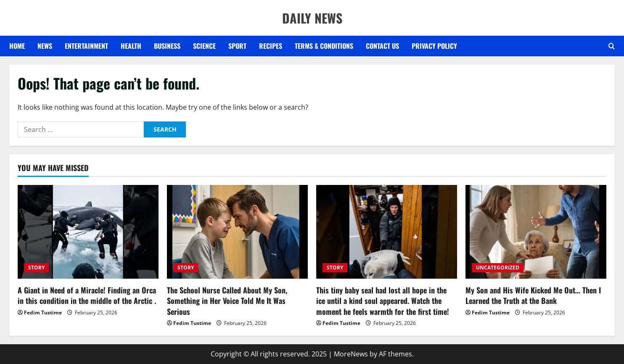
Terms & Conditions (324, 46)
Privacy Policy (434, 46)
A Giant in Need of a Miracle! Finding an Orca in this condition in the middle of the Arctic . (87, 295)
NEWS (45, 46)
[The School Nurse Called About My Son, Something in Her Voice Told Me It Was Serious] (237, 232)
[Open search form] (612, 46)
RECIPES (271, 46)
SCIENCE (204, 46)
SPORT (237, 46)
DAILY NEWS (312, 18)
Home (17, 46)
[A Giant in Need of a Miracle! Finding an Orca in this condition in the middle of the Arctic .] (88, 232)
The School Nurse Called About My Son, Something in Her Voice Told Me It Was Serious (227, 301)
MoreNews (351, 354)
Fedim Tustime (43, 313)
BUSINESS (167, 46)
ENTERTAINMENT (86, 46)
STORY (36, 268)
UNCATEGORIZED (498, 268)
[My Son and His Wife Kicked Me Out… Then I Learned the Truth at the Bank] (536, 232)
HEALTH (131, 46)
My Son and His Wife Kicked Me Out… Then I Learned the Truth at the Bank (533, 295)
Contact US (382, 46)
